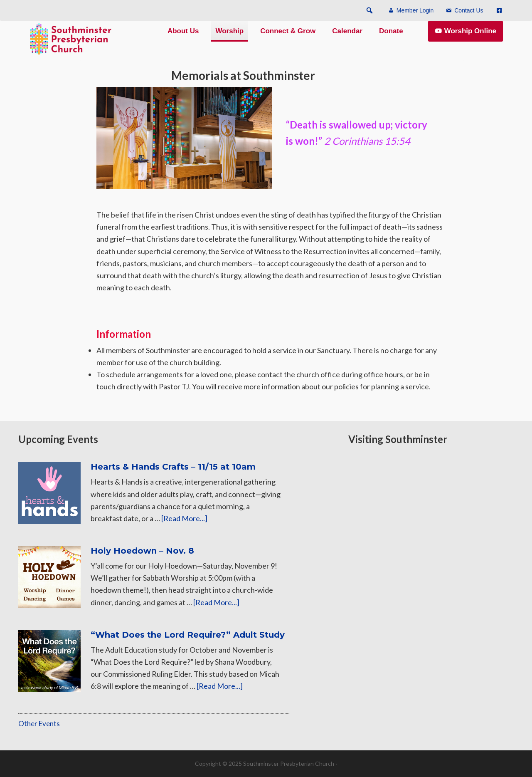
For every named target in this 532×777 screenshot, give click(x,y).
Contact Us (469, 11)
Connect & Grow (288, 38)
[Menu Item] (498, 11)
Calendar (347, 38)
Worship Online (470, 38)
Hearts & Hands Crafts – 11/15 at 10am (173, 467)
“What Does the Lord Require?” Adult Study (188, 635)
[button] (369, 10)
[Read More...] (184, 518)
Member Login (415, 11)
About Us (183, 38)
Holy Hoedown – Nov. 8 (142, 551)
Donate (391, 38)
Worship (229, 38)
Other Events (39, 724)
